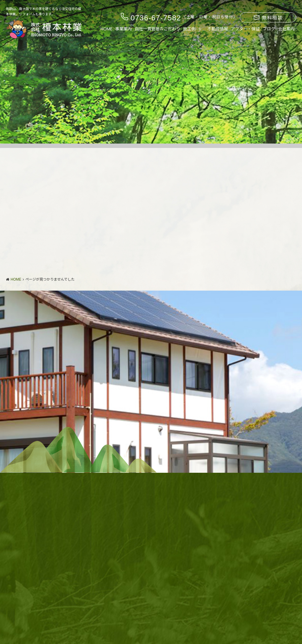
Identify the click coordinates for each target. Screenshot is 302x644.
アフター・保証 (245, 29)
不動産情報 (218, 29)
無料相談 (268, 18)
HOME (106, 29)
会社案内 (286, 29)
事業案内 (124, 29)
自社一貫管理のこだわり (157, 29)
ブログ (269, 29)
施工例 (189, 29)
